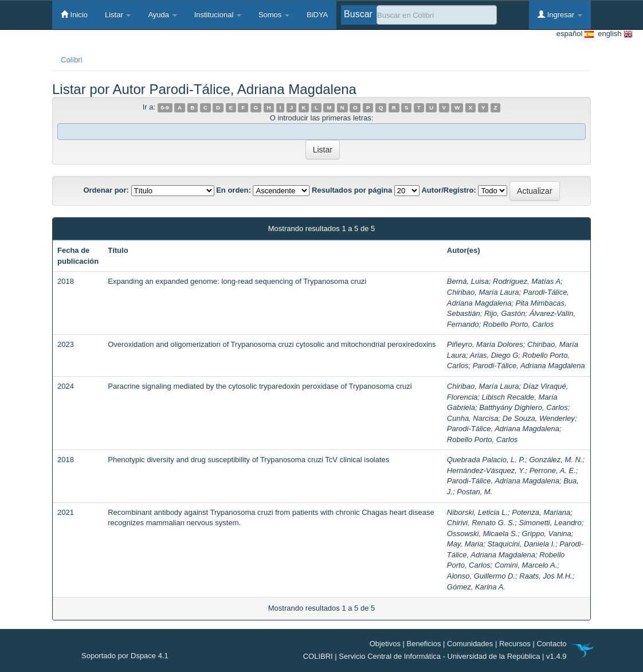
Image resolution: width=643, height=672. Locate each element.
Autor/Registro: (448, 190)
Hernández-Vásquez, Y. (486, 470)
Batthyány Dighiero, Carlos (524, 407)
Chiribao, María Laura (483, 292)
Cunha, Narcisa (473, 418)
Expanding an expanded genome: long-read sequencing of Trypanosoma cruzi (237, 281)
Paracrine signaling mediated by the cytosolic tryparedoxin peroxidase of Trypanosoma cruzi (260, 386)
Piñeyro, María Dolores (485, 344)
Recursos (515, 644)
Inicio (74, 14)
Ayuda (162, 15)
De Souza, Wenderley (539, 418)
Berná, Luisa (468, 281)
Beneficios (424, 644)
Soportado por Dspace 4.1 (125, 656)
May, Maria (465, 544)
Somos (274, 15)
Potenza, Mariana (541, 512)
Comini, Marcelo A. (526, 565)
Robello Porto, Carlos (519, 324)
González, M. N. (556, 460)
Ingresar (560, 14)
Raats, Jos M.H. (546, 576)
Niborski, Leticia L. (477, 512)
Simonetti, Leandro (550, 523)
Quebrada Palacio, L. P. (486, 460)
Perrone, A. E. (553, 470)
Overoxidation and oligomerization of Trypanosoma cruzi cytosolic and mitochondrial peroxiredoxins (272, 344)
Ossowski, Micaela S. (483, 534)
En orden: (234, 190)
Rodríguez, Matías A (527, 281)
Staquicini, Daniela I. (521, 544)
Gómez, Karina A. (476, 587)
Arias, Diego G (494, 355)
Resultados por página (352, 190)
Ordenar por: (106, 190)
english (613, 34)
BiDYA (317, 15)
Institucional (218, 15)
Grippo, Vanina (547, 534)
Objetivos (385, 644)
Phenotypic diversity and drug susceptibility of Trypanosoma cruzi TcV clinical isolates (248, 460)
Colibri (72, 60)
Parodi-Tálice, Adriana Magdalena (529, 366)
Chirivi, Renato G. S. (481, 523)
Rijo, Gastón (505, 313)
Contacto (551, 644)
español (575, 34)
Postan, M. (475, 492)
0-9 (165, 108)
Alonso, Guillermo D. (481, 576)
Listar (118, 15)
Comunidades (470, 644)
